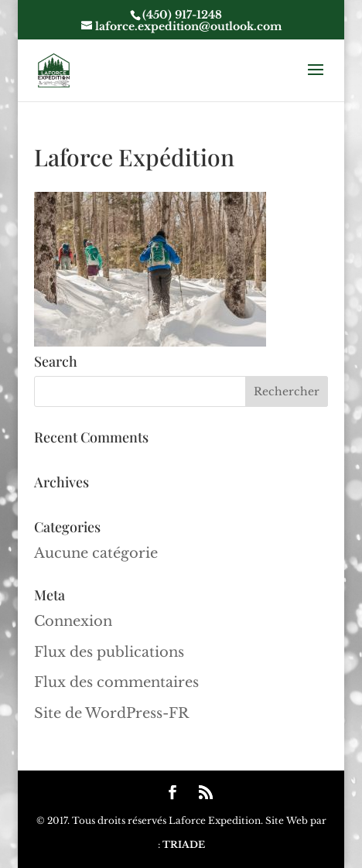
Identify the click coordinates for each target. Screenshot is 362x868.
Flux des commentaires (116, 682)
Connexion (73, 621)
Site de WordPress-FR (111, 713)
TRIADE (184, 844)
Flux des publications (109, 652)
